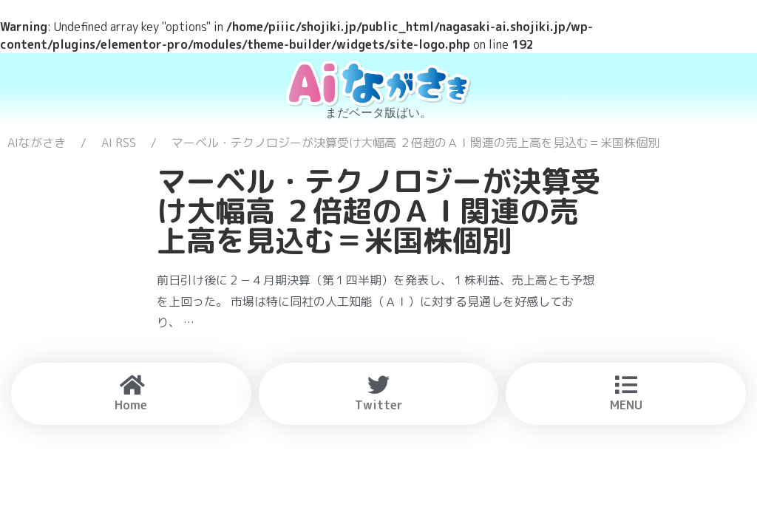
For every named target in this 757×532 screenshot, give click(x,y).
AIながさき (37, 143)
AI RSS (119, 143)
